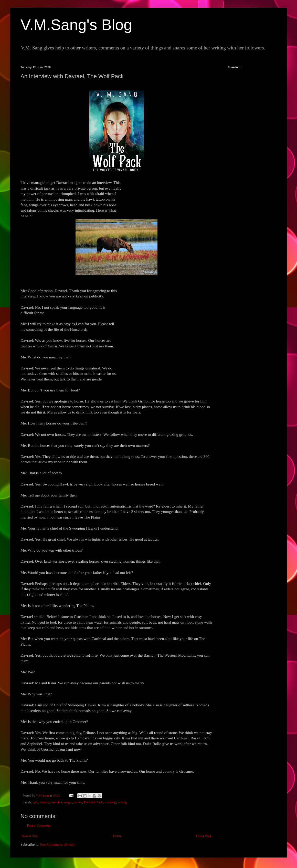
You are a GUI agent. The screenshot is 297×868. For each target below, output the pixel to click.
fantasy (45, 802)
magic (68, 802)
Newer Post (30, 836)
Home (117, 836)
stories (78, 802)
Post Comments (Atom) (57, 845)
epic (35, 802)
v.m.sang (110, 802)
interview (56, 802)
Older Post (204, 836)
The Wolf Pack (93, 802)
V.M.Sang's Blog (76, 25)
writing (122, 802)
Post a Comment (39, 826)
